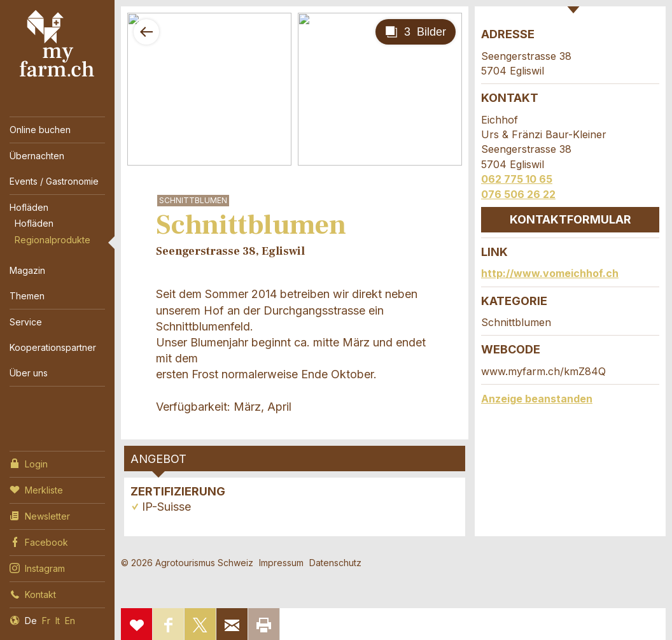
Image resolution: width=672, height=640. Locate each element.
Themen (27, 296)
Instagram (37, 567)
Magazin (27, 270)
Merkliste (36, 489)
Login (29, 463)
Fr (46, 621)
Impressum (281, 563)
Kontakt (33, 594)
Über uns (29, 373)
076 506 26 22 (518, 194)
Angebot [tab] (158, 459)
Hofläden (29, 207)
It (58, 621)
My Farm (57, 44)
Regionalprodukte (52, 240)
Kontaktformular (570, 219)
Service (26, 322)
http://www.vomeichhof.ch (550, 273)
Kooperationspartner (53, 347)
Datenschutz (335, 563)
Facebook (39, 541)
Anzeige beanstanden (537, 399)
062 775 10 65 (517, 179)
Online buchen (40, 130)
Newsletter (40, 515)
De (31, 621)
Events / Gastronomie (54, 181)
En (70, 621)
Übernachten (37, 156)
